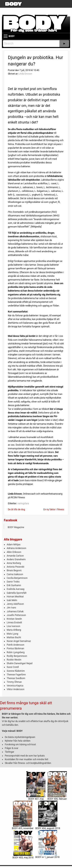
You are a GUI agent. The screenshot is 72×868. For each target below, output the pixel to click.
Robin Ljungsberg (16, 652)
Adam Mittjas (14, 545)
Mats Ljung (12, 634)
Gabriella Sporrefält (17, 593)
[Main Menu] (6, 36)
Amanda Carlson (15, 556)
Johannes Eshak (15, 612)
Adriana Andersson (17, 548)
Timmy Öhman (14, 682)
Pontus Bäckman (15, 648)
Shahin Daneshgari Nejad (20, 663)
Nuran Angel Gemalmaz (19, 641)
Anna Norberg (14, 563)
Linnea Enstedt (14, 623)
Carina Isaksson (15, 574)
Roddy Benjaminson (17, 656)
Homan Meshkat (15, 597)
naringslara (23, 503)
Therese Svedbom (16, 678)
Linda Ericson (25, 74)
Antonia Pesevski (16, 567)
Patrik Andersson (16, 645)
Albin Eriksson (14, 552)
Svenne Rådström (16, 671)
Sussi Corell (13, 667)
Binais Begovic (14, 570)
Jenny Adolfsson (15, 604)
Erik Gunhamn (14, 585)
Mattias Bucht (14, 637)
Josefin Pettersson (16, 615)
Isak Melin (12, 600)
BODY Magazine (16, 527)
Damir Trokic (13, 582)
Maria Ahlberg (14, 630)
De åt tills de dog (16, 509)
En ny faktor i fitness (54, 509)
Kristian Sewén (14, 619)
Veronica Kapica (15, 686)
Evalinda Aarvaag (16, 589)
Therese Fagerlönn (16, 675)
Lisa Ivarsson (14, 626)
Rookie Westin (14, 660)
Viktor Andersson (16, 689)
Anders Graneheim (16, 559)
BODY (12, 36)
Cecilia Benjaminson (17, 578)
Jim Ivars (11, 608)
